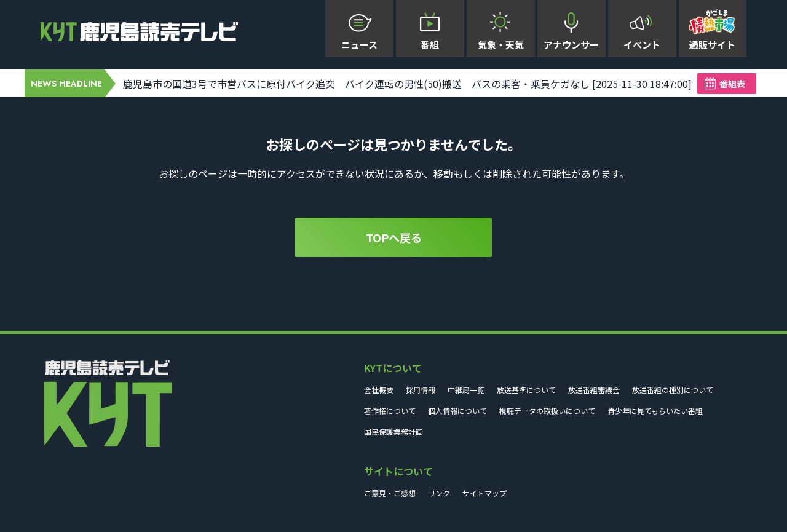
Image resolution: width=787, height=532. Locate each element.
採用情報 (421, 390)
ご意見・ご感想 (390, 493)
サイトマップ (484, 493)
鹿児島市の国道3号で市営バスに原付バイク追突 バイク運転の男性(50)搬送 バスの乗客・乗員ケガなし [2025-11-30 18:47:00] (407, 84)
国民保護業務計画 (393, 431)
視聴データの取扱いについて (547, 411)
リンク (439, 493)
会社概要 (379, 390)
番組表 (732, 84)
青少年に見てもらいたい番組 (655, 411)
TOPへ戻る (394, 237)
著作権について (390, 411)
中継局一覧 (466, 390)
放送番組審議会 (594, 390)
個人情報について (457, 411)
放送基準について (526, 390)
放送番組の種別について (673, 390)
